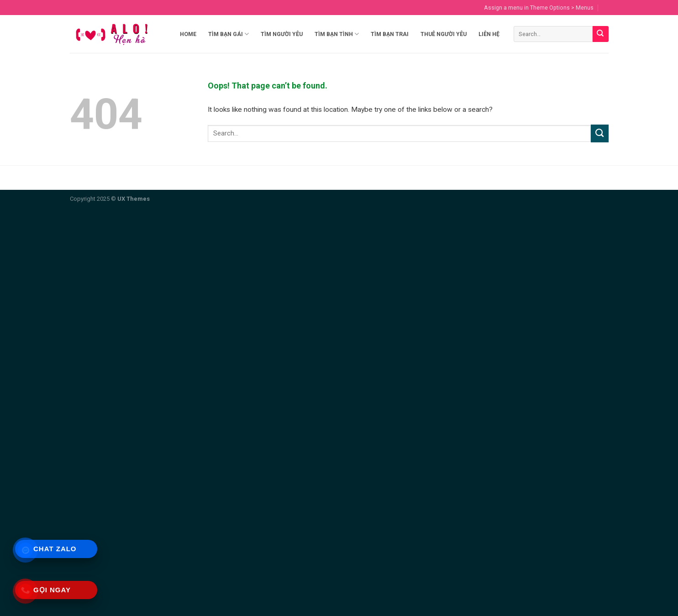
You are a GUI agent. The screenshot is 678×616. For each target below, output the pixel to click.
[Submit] (601, 34)
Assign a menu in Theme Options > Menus (539, 8)
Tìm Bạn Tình (337, 34)
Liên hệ (489, 34)
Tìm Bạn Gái (229, 34)
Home (188, 34)
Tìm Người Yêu (282, 34)
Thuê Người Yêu (444, 34)
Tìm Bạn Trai (390, 34)
